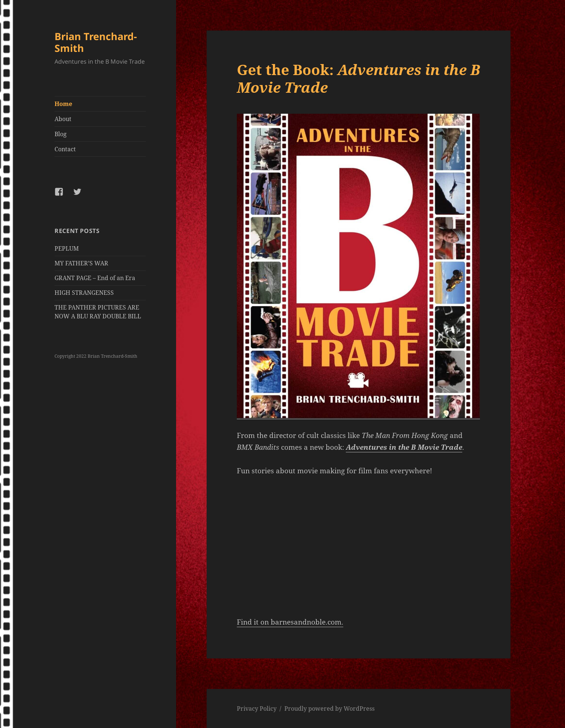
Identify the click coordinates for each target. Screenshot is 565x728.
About (63, 119)
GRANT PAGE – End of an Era (95, 278)
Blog (61, 134)
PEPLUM (67, 248)
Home (63, 104)
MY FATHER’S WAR (81, 263)
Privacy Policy (257, 708)
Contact (65, 149)
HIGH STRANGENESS (84, 293)
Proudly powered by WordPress (329, 708)
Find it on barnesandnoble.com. (290, 622)
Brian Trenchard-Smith (96, 42)
